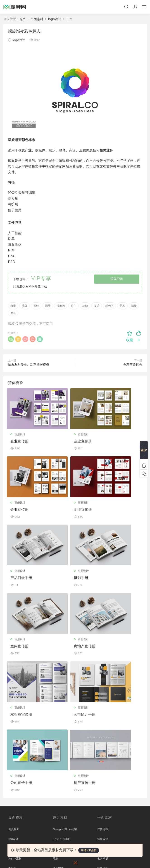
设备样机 (103, 775)
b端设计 (13, 706)
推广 (74, 306)
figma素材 (15, 725)
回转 (36, 306)
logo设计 (19, 40)
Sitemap (14, 825)
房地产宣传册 (68, 580)
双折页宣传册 (115, 580)
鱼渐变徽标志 (133, 365)
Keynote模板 (61, 706)
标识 (85, 306)
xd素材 (13, 764)
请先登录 (117, 279)
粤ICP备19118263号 (130, 857)
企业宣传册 (20, 441)
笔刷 (55, 725)
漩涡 (97, 306)
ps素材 (13, 745)
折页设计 (103, 706)
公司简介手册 (22, 649)
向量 (13, 306)
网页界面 (14, 696)
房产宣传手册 (115, 649)
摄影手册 (111, 511)
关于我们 (14, 806)
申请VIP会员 (89, 850)
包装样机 (103, 766)
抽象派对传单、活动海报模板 (29, 365)
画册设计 (21, 434)
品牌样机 (103, 785)
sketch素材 (16, 754)
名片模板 (103, 725)
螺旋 (134, 306)
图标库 (12, 735)
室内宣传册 (20, 580)
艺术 (122, 306)
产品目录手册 (68, 511)
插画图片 (58, 735)
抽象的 (61, 306)
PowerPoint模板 (64, 715)
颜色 (13, 313)
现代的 (110, 306)
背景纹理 (58, 745)
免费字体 (103, 745)
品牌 (25, 306)
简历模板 (103, 735)
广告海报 (103, 696)
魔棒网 (15, 7)
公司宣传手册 (68, 649)
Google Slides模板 (65, 696)
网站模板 (14, 715)
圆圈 (48, 306)
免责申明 (14, 816)
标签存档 (14, 835)
